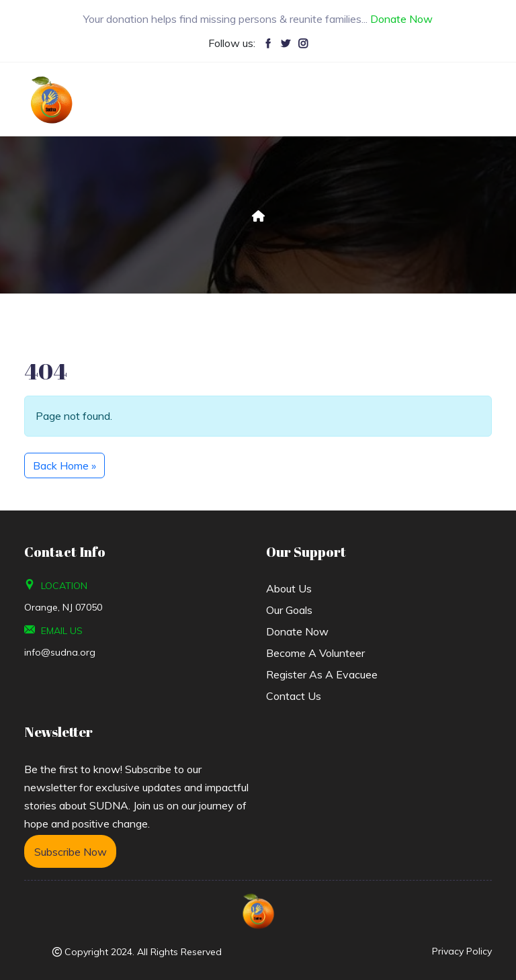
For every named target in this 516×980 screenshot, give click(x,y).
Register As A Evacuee (322, 674)
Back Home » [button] (64, 465)
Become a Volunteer (315, 653)
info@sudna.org (60, 652)
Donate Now (297, 631)
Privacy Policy (462, 951)
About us (289, 588)
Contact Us (294, 696)
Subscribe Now (70, 852)
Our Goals (289, 610)
